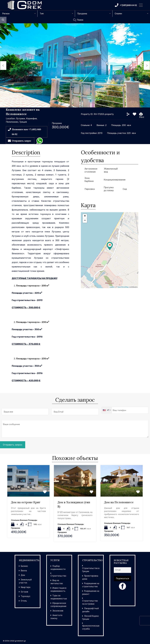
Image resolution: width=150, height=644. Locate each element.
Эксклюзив (58, 611)
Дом (23, 575)
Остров (24, 592)
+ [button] (85, 216)
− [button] (85, 221)
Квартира (26, 587)
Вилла (24, 571)
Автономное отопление (91, 170)
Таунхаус (26, 596)
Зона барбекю (89, 180)
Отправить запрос (22, 141)
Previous (3, 65)
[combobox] (19, 14)
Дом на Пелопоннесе (119, 502)
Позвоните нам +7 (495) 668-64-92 (27, 132)
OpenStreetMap (123, 287)
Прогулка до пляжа (109, 189)
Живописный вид (111, 170)
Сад (125, 189)
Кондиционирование (115, 180)
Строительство (58, 576)
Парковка (90, 189)
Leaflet (112, 287)
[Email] (122, 570)
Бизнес (24, 566)
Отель (24, 601)
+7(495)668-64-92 (126, 5)
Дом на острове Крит (26, 502)
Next (147, 65)
